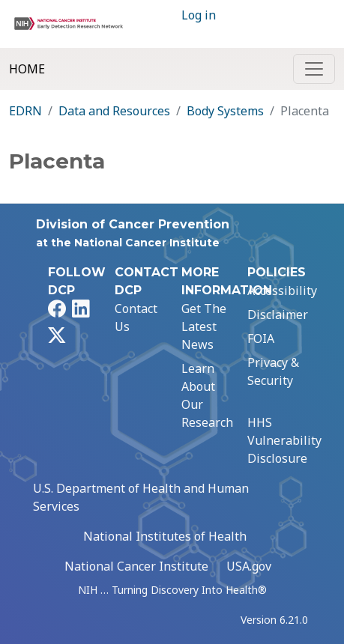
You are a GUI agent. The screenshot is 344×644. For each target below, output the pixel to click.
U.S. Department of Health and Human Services (141, 497)
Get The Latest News (204, 326)
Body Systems (225, 111)
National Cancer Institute (136, 566)
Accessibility (282, 291)
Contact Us (136, 318)
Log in (199, 15)
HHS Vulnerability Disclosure (284, 440)
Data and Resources (114, 111)
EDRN (25, 111)
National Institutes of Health (165, 536)
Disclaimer (278, 315)
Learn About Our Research (207, 395)
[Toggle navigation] (314, 69)
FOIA (261, 338)
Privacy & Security (273, 371)
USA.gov (249, 566)
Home (27, 69)
